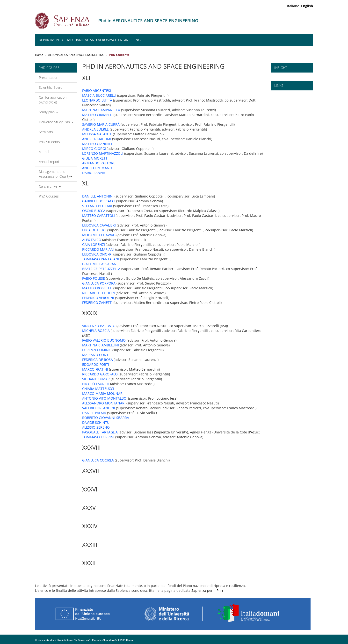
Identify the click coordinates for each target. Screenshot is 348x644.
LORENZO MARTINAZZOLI (103, 153)
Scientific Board (51, 87)
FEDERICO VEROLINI (98, 298)
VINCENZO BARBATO (99, 326)
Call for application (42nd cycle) (53, 100)
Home (39, 55)
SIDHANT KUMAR (96, 379)
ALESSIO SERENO (96, 427)
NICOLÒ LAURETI (96, 384)
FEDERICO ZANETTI (97, 303)
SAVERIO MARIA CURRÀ (101, 124)
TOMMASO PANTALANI (101, 259)
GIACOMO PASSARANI (100, 264)
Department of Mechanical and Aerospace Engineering (90, 40)
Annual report (49, 162)
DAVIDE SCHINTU (96, 422)
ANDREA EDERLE (95, 129)
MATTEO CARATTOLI (98, 216)
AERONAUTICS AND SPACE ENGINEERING (76, 55)
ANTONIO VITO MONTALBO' (105, 398)
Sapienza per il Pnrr (207, 590)
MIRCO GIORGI (94, 149)
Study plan (48, 112)
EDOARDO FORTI (96, 364)
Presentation (49, 77)
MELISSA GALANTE (97, 134)
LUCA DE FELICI (94, 230)
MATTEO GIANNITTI (98, 144)
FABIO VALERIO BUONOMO (104, 340)
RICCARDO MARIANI (98, 249)
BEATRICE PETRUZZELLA (101, 269)
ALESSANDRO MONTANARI (104, 403)
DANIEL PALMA (94, 413)
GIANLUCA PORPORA (99, 283)
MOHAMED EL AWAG (99, 235)
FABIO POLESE (94, 278)
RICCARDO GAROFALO (100, 374)
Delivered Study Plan (56, 122)
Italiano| (300, 6)
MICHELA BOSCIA (96, 331)
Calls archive (50, 186)
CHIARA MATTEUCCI (98, 389)
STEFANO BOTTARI (97, 206)
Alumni (44, 152)
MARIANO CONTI (96, 355)
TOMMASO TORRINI (98, 437)
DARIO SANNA (94, 173)
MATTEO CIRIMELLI (97, 115)
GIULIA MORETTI (95, 158)
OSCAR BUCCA (94, 211)
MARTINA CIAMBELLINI (101, 345)
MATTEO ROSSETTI (97, 288)
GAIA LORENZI (94, 245)
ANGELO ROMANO (97, 168)
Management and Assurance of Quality (56, 174)
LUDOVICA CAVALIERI (99, 225)
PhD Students (49, 142)
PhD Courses (49, 196)
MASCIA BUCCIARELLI (99, 95)
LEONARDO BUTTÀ (97, 100)
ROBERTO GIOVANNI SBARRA (106, 418)
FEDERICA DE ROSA (98, 360)
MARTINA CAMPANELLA (101, 110)
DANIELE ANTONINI (98, 196)
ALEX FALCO (92, 240)
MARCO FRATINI (95, 369)
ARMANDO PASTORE (99, 163)
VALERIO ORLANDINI (99, 408)
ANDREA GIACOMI (97, 139)
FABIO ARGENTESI (97, 91)
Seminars (46, 132)
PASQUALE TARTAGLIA (100, 432)
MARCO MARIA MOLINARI (103, 393)
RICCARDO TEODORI (98, 293)
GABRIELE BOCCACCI (99, 201)
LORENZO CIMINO (97, 350)
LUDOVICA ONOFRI (97, 254)
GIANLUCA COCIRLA (98, 460)
